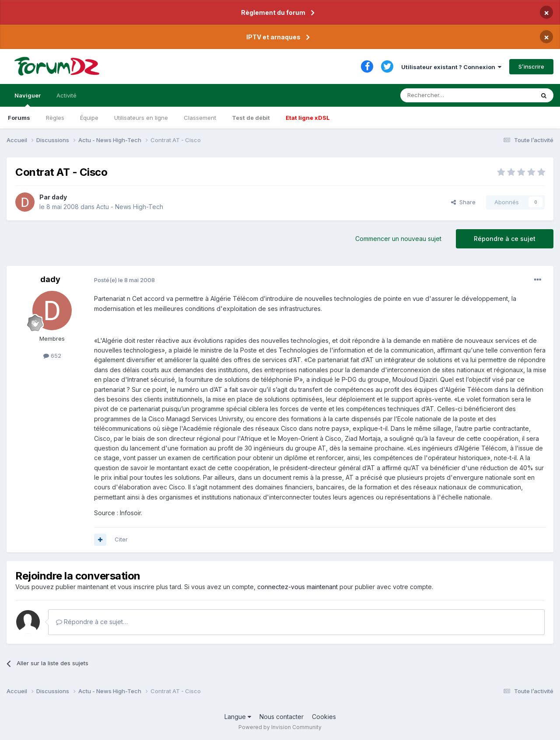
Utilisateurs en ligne (141, 118)
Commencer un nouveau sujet (398, 239)
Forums (19, 118)
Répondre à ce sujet (505, 239)
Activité (66, 95)
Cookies (324, 717)
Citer (121, 539)
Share (463, 202)
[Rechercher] (448, 95)
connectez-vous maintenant (297, 587)
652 (52, 356)
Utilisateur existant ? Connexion (451, 67)
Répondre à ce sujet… (92, 622)
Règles (55, 118)
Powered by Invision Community (280, 727)
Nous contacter (282, 717)
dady (59, 197)
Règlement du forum (273, 12)
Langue (238, 717)
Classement (200, 118)
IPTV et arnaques (273, 37)
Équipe (89, 118)
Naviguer (28, 99)
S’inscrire (531, 66)
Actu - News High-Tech (130, 207)
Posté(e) (124, 280)
